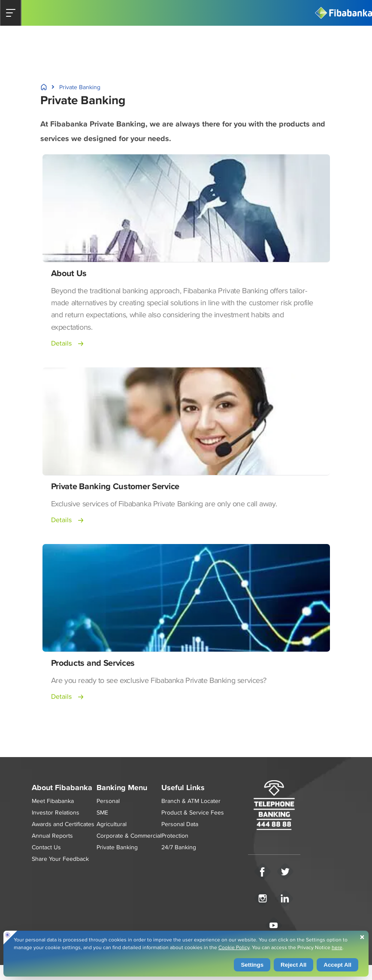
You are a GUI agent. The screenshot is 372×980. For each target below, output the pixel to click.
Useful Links (183, 788)
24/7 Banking (179, 847)
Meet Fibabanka (53, 801)
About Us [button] (69, 273)
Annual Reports (52, 836)
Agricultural (112, 824)
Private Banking (117, 847)
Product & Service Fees (193, 812)
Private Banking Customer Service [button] (115, 486)
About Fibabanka (62, 788)
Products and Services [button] (93, 663)
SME (102, 812)
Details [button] (61, 343)
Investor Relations (56, 812)
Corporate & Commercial (129, 836)
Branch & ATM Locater (191, 801)
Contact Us (46, 847)
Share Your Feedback (60, 859)
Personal (108, 801)
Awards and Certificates (63, 824)
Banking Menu (122, 788)
